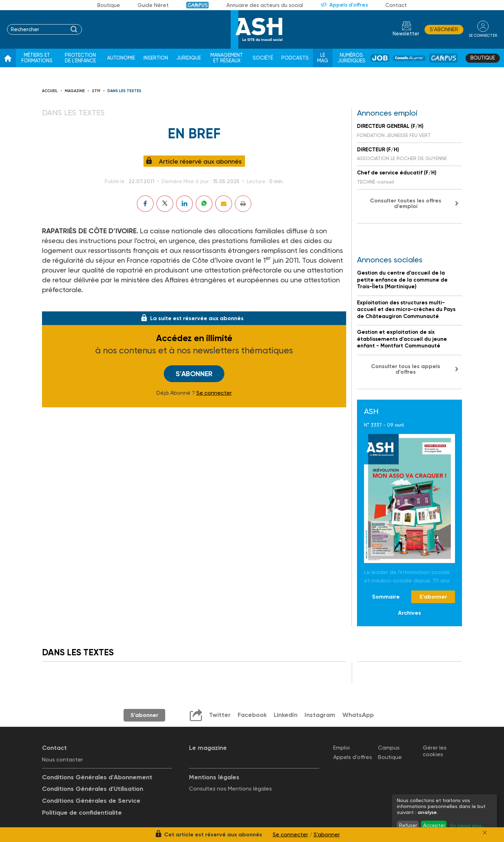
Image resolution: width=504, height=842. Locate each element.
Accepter (434, 825)
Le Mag (323, 58)
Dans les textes (124, 91)
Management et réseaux (227, 58)
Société (263, 58)
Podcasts (295, 58)
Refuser (408, 825)
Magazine (75, 91)
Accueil (50, 91)
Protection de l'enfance (80, 58)
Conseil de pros (409, 58)
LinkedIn (286, 715)
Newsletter (406, 34)
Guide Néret (153, 5)
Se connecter (214, 393)
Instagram (320, 715)
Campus (198, 5)
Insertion (156, 58)
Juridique (189, 58)
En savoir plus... (468, 826)
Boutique (109, 5)
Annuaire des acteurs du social (265, 5)
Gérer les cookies (435, 751)
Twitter (220, 715)
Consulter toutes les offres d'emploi (406, 203)
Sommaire (386, 597)
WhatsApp (358, 715)
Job (380, 58)
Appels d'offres (349, 5)
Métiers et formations (37, 58)
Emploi (341, 748)
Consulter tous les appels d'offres (406, 369)
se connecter (483, 36)
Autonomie (121, 58)
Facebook (252, 715)
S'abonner (444, 29)
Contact (396, 5)
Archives (409, 613)
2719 (96, 91)
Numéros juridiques (352, 58)
